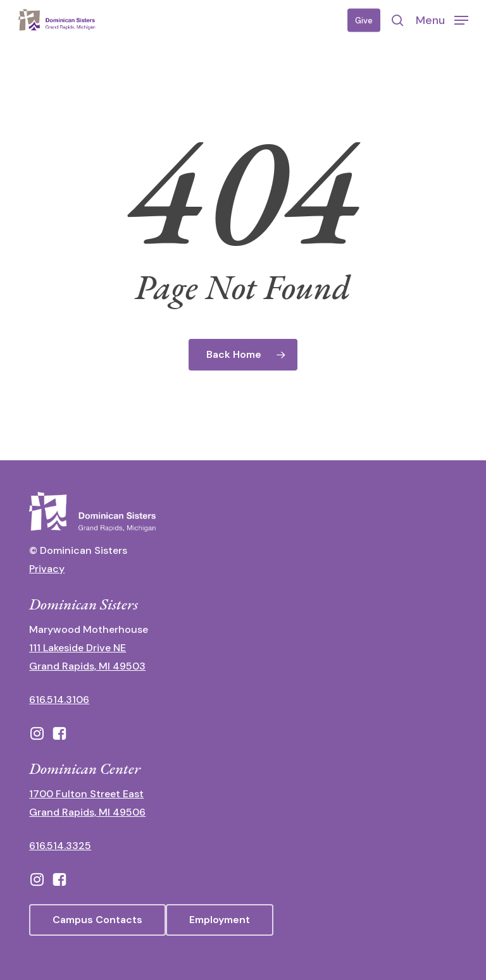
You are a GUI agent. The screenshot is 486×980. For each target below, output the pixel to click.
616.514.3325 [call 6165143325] (60, 846)
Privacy (47, 569)
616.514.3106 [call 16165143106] (59, 700)
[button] (442, 20)
